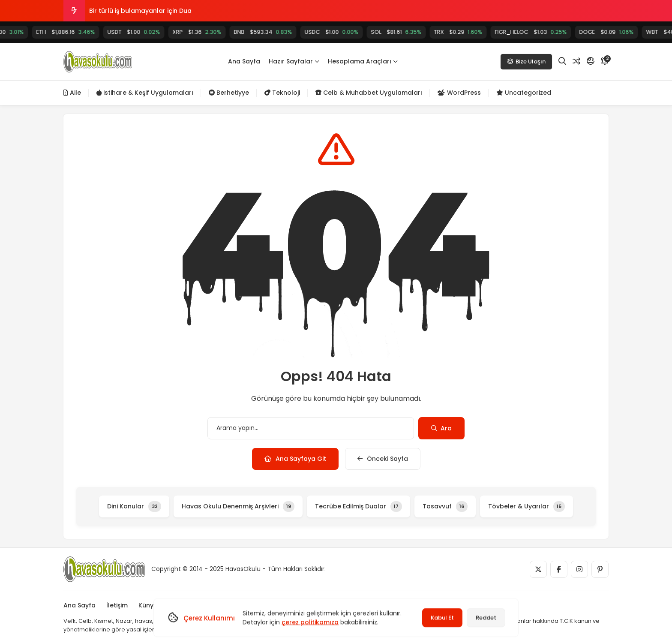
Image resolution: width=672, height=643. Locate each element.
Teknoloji (282, 93)
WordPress (459, 93)
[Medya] (538, 569)
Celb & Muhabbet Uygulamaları (369, 93)
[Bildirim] (605, 61)
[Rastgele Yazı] (576, 61)
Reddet (486, 617)
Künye (148, 605)
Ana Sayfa (244, 61)
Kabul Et (442, 617)
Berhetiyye (229, 93)
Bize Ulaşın (526, 62)
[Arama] (562, 61)
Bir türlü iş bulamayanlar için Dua (140, 11)
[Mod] (591, 61)
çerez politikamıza (310, 622)
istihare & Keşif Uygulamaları (145, 93)
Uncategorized (524, 93)
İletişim (117, 605)
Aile (72, 93)
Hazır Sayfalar (294, 61)
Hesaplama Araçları (363, 61)
